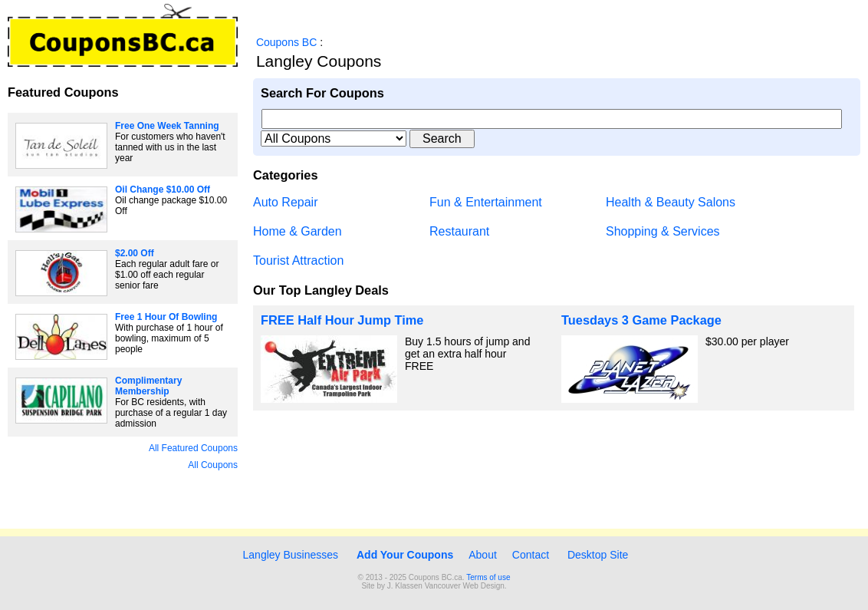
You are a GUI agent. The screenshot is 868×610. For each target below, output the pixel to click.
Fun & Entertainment (486, 202)
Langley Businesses (289, 555)
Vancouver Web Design (465, 586)
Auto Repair (286, 202)
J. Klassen (405, 586)
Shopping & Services (663, 231)
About (483, 555)
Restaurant (459, 231)
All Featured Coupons (193, 448)
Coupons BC (286, 42)
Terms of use (488, 577)
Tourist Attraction (298, 260)
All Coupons (213, 465)
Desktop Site (598, 555)
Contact (531, 555)
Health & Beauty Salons (671, 202)
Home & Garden (298, 231)
